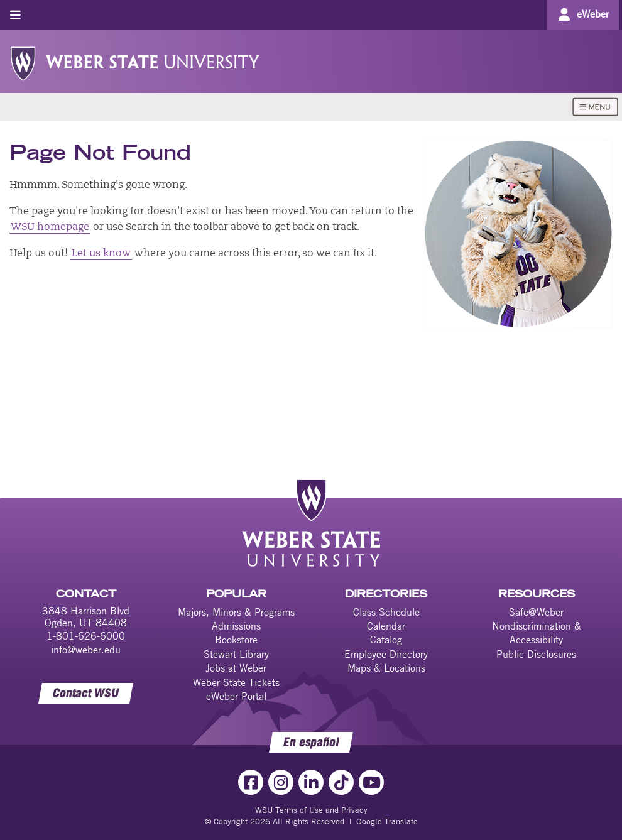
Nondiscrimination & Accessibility (537, 633)
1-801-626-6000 (86, 636)
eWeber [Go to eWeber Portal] (593, 14)
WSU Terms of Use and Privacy (311, 810)
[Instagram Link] (281, 782)
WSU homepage (50, 227)
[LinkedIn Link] (311, 782)
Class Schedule (386, 612)
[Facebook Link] (251, 782)
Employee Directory (386, 654)
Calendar (386, 626)
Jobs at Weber (236, 668)
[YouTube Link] (371, 782)
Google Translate (387, 821)
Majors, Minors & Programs (236, 612)
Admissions (236, 626)
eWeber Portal (236, 696)
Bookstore (236, 640)
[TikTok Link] (341, 782)
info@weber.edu (86, 650)
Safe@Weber (536, 612)
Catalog (386, 640)
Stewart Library (236, 654)
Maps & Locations (386, 668)
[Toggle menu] (15, 15)
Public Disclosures (536, 654)
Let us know (101, 254)
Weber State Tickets (236, 682)
